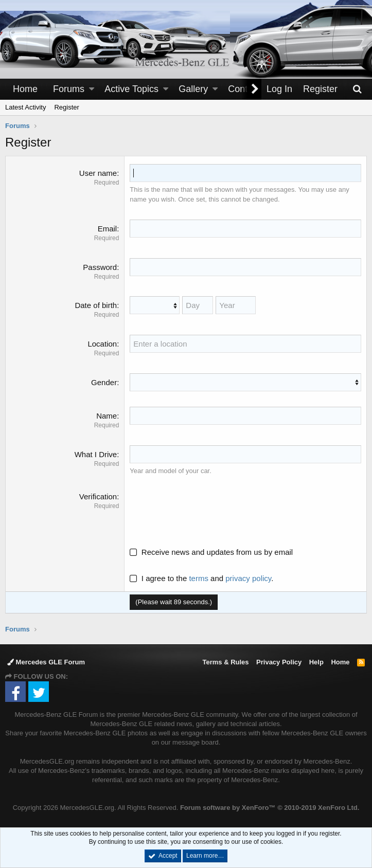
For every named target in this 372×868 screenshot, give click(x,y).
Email (108, 229)
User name (98, 173)
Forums (69, 89)
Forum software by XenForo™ (270, 808)
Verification (98, 496)
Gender (104, 382)
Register (66, 107)
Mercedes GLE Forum (46, 662)
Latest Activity (25, 107)
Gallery (193, 89)
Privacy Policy (279, 662)
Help (316, 662)
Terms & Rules (225, 662)
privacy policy (248, 578)
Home (25, 89)
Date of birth (96, 305)
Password (100, 267)
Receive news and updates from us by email (217, 552)
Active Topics (131, 89)
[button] (92, 89)
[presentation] (208, 511)
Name (107, 416)
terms (199, 578)
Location (102, 344)
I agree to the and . (201, 578)
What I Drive (96, 454)
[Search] (357, 89)
